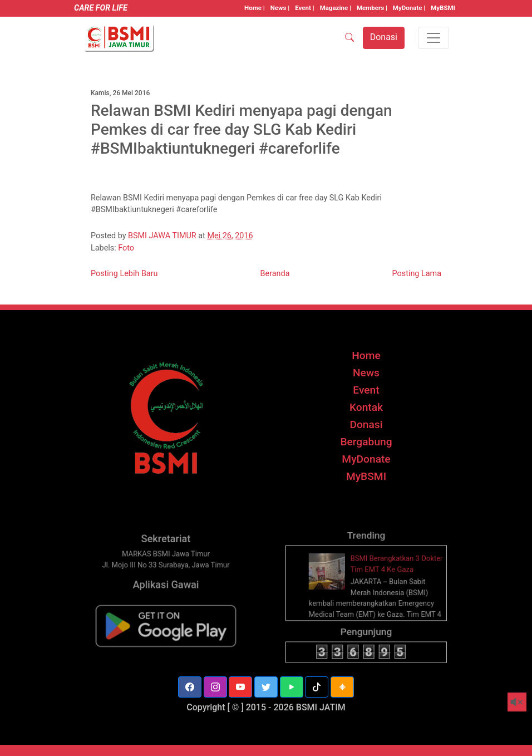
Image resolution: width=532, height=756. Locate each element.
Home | (255, 8)
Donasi (366, 424)
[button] (190, 687)
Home (366, 355)
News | (280, 8)
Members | (372, 8)
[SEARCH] (349, 38)
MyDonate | (409, 8)
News (366, 373)
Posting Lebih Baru (124, 274)
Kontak (366, 407)
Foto (126, 248)
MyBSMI (443, 8)
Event (366, 390)
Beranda (275, 274)
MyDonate (366, 459)
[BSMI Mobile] (166, 634)
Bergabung (366, 442)
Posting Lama (417, 274)
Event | (304, 8)
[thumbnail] (331, 583)
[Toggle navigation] (434, 38)
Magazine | (336, 8)
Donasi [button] (384, 37)
